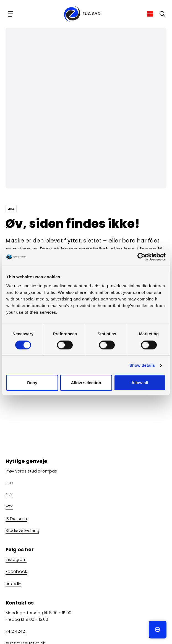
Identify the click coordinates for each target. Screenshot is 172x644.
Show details (142, 365)
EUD (9, 483)
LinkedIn (13, 584)
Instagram (16, 559)
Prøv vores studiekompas (31, 471)
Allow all (140, 383)
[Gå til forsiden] (80, 14)
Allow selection (86, 383)
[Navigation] (11, 14)
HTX (9, 507)
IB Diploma (16, 518)
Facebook (16, 572)
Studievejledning (22, 530)
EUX (9, 495)
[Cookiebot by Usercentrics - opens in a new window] (141, 257)
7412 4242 (15, 631)
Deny (32, 383)
